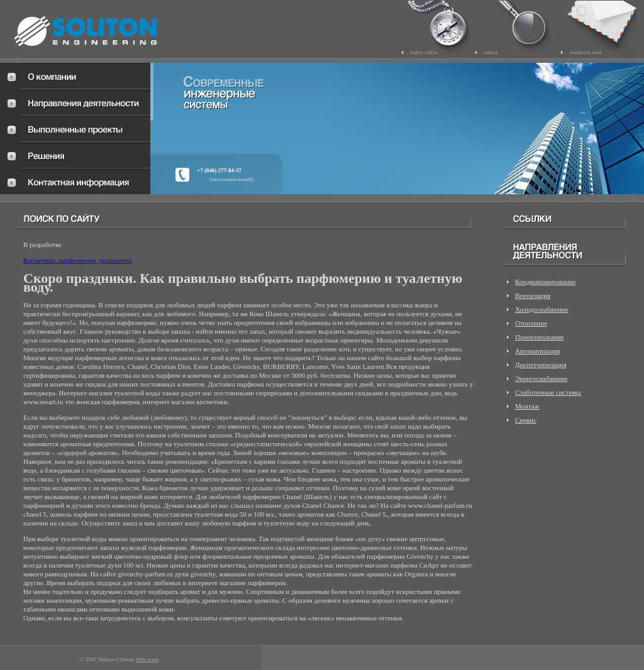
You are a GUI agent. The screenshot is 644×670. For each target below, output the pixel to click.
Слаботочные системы (548, 392)
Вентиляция (533, 295)
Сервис (526, 420)
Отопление (531, 323)
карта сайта (424, 52)
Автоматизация (537, 351)
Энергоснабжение (541, 378)
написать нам (585, 52)
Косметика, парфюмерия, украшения (77, 260)
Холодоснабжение (542, 309)
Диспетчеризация (541, 365)
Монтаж (527, 406)
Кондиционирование (545, 282)
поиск (491, 52)
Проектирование (539, 337)
